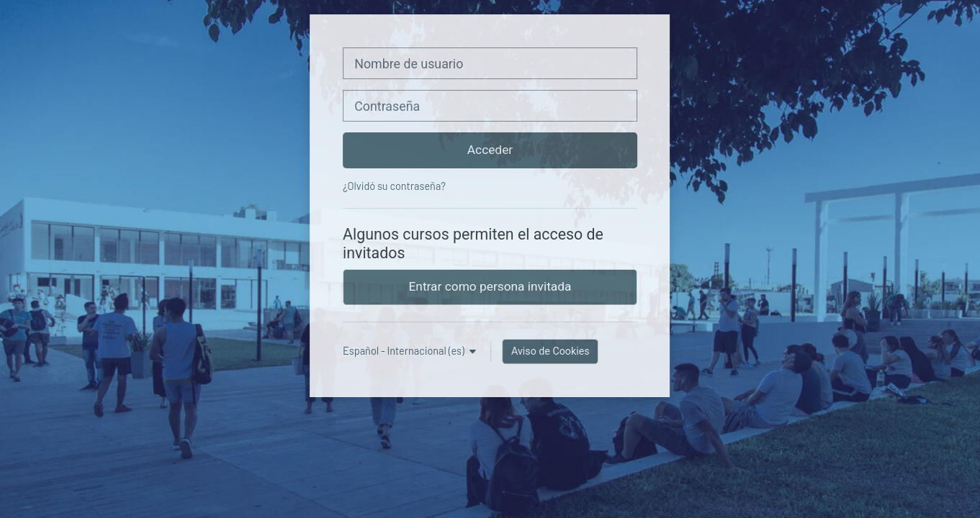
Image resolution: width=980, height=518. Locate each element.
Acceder (490, 150)
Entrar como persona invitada (490, 286)
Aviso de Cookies (550, 351)
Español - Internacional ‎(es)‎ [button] (405, 351)
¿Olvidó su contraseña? (394, 186)
